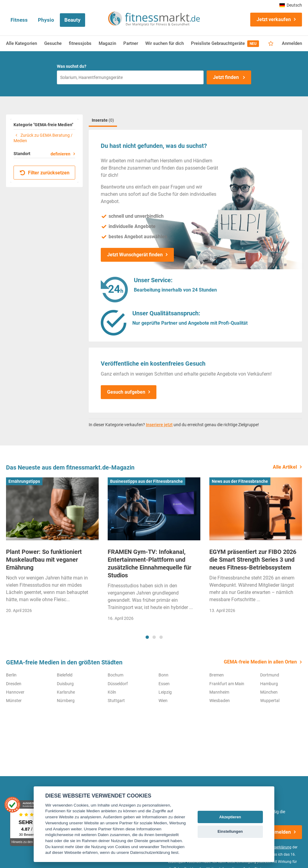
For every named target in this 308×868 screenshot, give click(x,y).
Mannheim (219, 692)
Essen (164, 684)
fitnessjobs (80, 43)
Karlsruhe (66, 692)
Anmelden (292, 43)
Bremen (217, 675)
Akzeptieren (230, 817)
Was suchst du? (72, 66)
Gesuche (53, 43)
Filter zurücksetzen (45, 173)
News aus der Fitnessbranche (240, 481)
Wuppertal (270, 701)
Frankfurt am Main (227, 684)
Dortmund (270, 675)
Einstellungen (230, 831)
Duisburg (65, 684)
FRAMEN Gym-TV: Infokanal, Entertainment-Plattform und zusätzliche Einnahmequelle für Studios (149, 564)
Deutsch (291, 5)
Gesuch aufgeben (126, 392)
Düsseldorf (118, 684)
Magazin (107, 43)
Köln (112, 692)
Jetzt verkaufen (274, 19)
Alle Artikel (285, 467)
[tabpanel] (52, 547)
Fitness (19, 20)
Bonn (163, 675)
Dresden (14, 684)
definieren (60, 154)
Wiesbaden (220, 701)
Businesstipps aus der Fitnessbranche (146, 481)
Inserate (103, 120)
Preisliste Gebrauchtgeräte (225, 44)
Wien (163, 701)
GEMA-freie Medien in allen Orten (260, 662)
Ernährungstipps (24, 481)
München (269, 692)
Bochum (115, 675)
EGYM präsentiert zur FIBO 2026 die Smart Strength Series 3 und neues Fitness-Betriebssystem (253, 560)
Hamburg (269, 684)
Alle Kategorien (22, 43)
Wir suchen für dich (165, 43)
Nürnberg (66, 701)
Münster (14, 701)
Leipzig (165, 692)
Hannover (15, 692)
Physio (46, 20)
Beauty (72, 20)
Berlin (11, 675)
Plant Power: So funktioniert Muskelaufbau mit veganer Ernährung (44, 560)
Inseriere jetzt (159, 425)
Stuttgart (116, 701)
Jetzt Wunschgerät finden (135, 255)
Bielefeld (65, 675)
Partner (131, 43)
